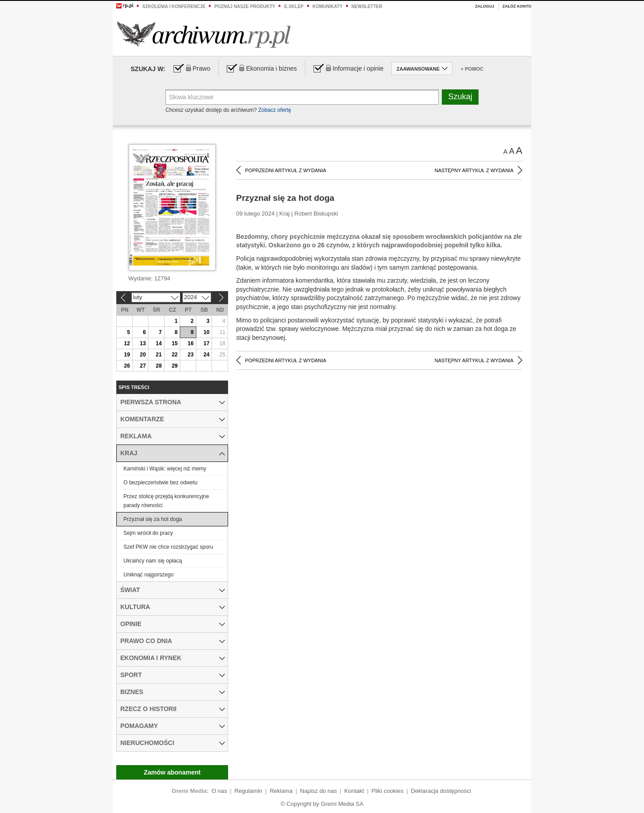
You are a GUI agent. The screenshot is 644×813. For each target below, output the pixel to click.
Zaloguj (485, 6)
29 (175, 366)
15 (175, 343)
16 (190, 343)
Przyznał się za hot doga (153, 519)
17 (206, 343)
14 (159, 343)
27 (143, 366)
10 (206, 332)
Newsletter (367, 6)
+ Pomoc (472, 69)
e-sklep (294, 6)
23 (190, 355)
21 (159, 355)
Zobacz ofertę (274, 110)
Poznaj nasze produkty (245, 6)
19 (127, 355)
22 (175, 355)
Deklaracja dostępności (441, 791)
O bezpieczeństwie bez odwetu (160, 483)
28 (159, 366)
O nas (219, 791)
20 (143, 355)
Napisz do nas (318, 791)
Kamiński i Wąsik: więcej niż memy (165, 469)
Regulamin (248, 791)
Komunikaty (328, 6)
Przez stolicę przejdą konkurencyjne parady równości (166, 501)
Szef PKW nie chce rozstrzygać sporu (168, 547)
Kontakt (354, 791)
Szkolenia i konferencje (174, 6)
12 (127, 343)
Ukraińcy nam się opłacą (153, 561)
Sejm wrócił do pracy (148, 533)
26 (127, 366)
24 (206, 355)
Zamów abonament (172, 772)
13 (143, 343)
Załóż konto (517, 6)
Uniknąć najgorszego (148, 575)
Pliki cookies (388, 791)
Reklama (281, 791)
